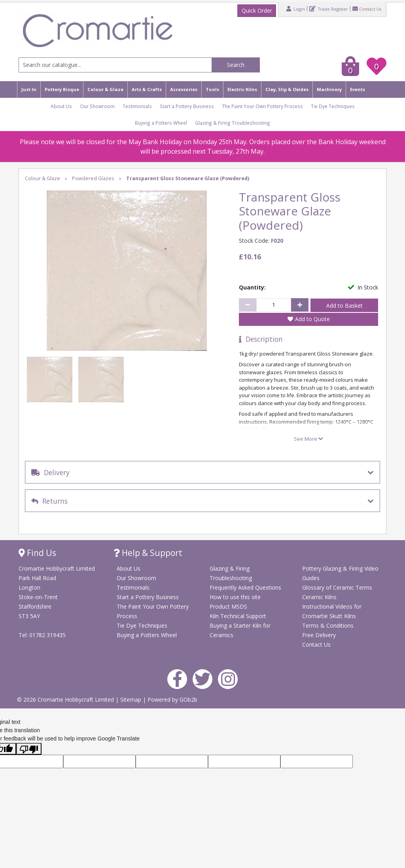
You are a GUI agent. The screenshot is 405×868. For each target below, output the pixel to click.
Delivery (50, 472)
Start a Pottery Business (187, 106)
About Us (61, 106)
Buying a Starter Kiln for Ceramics (240, 630)
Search (236, 65)
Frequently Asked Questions (245, 587)
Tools (212, 89)
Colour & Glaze (105, 89)
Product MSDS (228, 606)
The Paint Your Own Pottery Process (262, 106)
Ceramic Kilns (319, 597)
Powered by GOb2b (172, 700)
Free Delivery (319, 635)
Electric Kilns (242, 89)
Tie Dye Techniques (333, 106)
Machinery (329, 89)
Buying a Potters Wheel (161, 123)
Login (296, 9)
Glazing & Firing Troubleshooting (233, 123)
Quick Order (257, 10)
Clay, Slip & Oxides (287, 89)
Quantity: (252, 287)
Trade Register (329, 9)
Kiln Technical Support (238, 616)
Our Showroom (97, 106)
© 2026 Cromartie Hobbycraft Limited (66, 700)
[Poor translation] (29, 749)
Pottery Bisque (62, 89)
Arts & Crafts (147, 89)
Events (358, 89)
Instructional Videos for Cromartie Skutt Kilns (332, 611)
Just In (29, 89)
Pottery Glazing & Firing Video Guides (340, 573)
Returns (49, 501)
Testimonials (137, 106)
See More (308, 439)
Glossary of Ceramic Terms (337, 587)
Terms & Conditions (328, 625)
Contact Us (367, 9)
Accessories (184, 89)
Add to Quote (312, 319)
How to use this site (235, 597)
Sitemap (132, 700)
